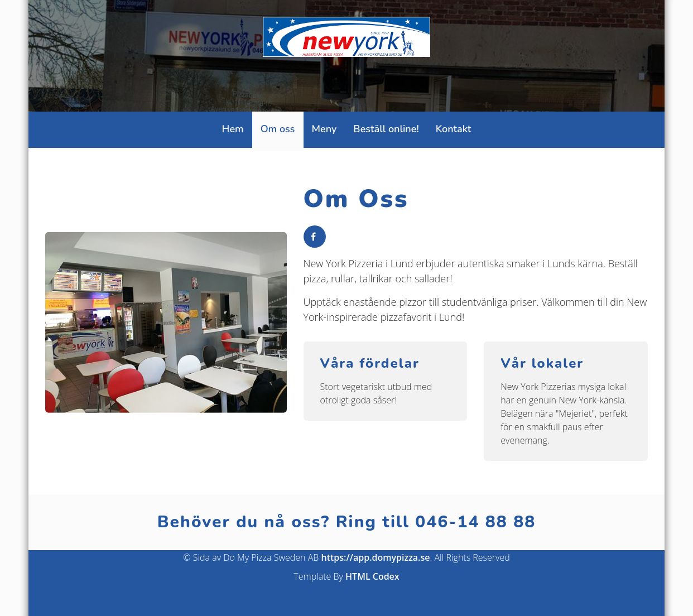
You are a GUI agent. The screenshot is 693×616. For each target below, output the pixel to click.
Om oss (278, 129)
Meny (324, 129)
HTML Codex (372, 576)
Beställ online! (386, 129)
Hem (233, 129)
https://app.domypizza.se (376, 557)
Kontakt (454, 129)
